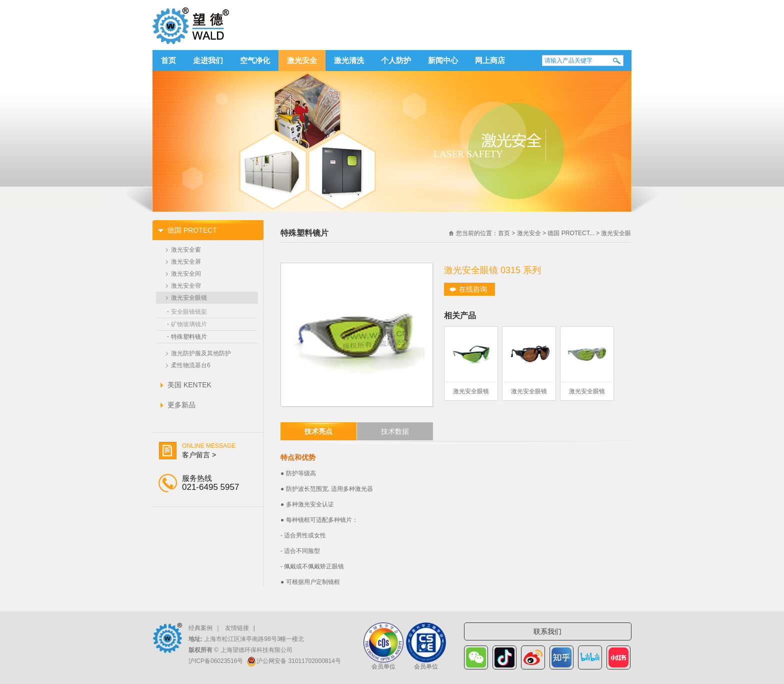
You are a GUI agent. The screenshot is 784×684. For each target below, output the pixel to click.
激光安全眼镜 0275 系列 (471, 394)
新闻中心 (443, 60)
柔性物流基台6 (191, 365)
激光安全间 (186, 274)
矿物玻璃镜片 (189, 324)
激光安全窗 (186, 250)
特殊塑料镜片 (189, 337)
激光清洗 (349, 60)
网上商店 (490, 60)
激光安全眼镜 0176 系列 (587, 394)
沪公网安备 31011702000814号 (299, 661)
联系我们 (547, 631)
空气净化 (255, 60)
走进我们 (208, 60)
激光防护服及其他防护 (201, 353)
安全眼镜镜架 (189, 312)
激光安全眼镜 (189, 298)
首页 (168, 60)
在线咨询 (473, 289)
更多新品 (181, 405)
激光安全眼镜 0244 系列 (529, 394)
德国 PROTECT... (571, 233)
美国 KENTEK (189, 385)
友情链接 (237, 628)
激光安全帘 (186, 286)
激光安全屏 (186, 262)
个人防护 (396, 60)
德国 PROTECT (192, 230)
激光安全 (302, 60)
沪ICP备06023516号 (216, 661)
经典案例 (200, 628)
